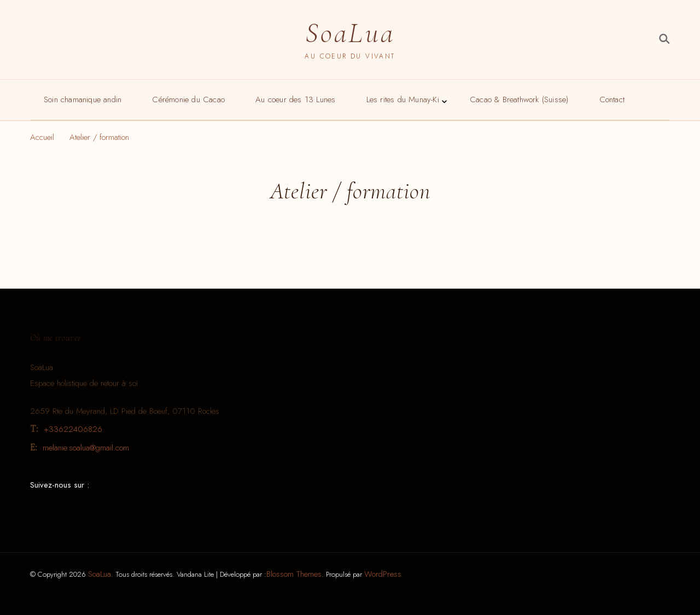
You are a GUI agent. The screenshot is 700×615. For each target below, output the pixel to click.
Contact (612, 99)
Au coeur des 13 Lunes (295, 99)
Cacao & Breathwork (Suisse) (519, 99)
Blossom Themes (294, 574)
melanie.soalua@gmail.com (86, 448)
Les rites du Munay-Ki (403, 99)
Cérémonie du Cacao (188, 99)
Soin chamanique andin (83, 99)
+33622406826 (73, 429)
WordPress (383, 574)
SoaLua (350, 33)
